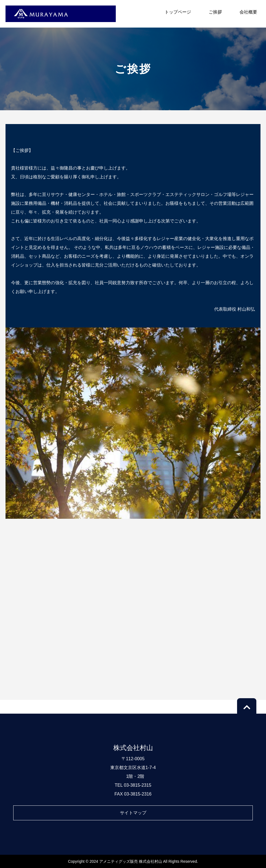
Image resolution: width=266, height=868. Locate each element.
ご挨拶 (215, 12)
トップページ (178, 12)
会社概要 (248, 12)
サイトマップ (133, 813)
